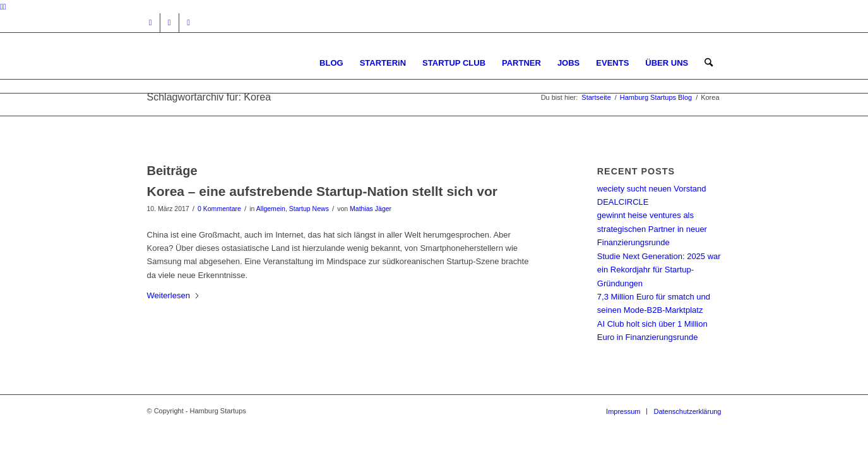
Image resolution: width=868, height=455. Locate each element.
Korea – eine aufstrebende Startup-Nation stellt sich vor (322, 191)
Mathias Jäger (371, 209)
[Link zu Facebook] (169, 23)
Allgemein (271, 209)
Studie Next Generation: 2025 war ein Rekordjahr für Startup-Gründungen (659, 270)
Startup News (309, 209)
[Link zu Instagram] (151, 23)
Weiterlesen (174, 295)
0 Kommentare (219, 209)
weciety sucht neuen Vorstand (652, 189)
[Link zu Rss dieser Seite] (189, 23)
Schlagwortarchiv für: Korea (209, 97)
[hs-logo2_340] (242, 63)
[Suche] (709, 63)
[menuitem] (331, 63)
